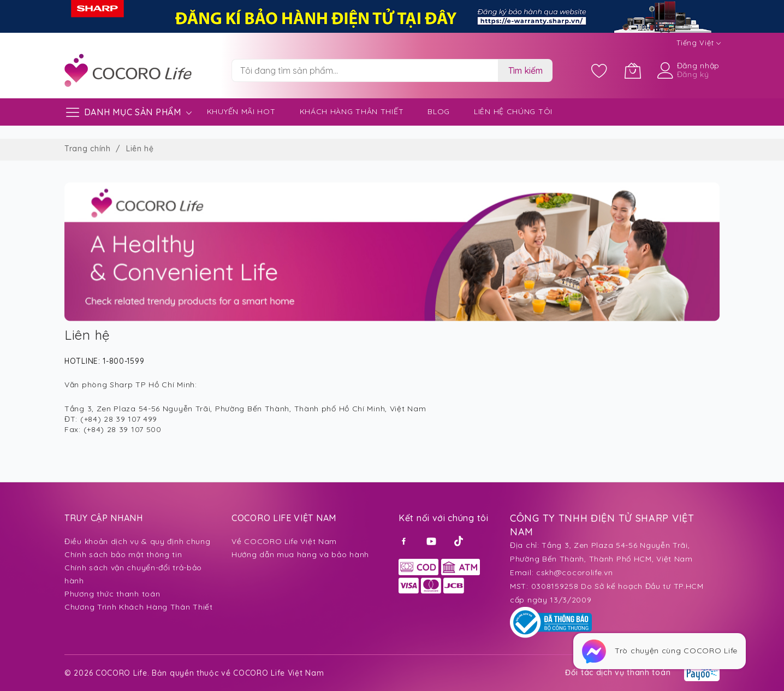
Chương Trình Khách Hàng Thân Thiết (139, 607)
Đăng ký (693, 74)
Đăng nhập (698, 66)
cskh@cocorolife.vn (575, 572)
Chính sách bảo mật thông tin (123, 554)
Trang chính (89, 149)
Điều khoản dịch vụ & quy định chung (138, 541)
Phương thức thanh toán (112, 594)
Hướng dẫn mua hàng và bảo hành (300, 554)
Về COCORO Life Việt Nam (284, 541)
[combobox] (365, 70)
